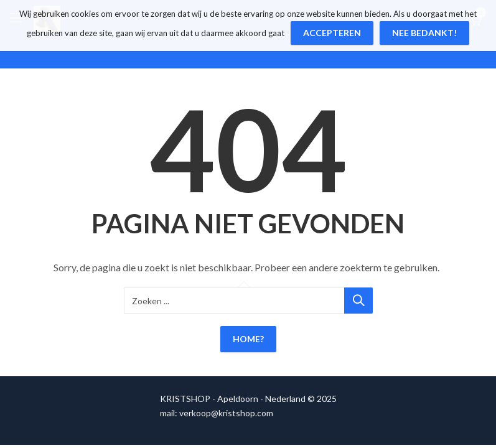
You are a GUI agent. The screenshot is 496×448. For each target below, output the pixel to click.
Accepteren (332, 33)
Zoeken (358, 301)
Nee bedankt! (424, 33)
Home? (248, 339)
